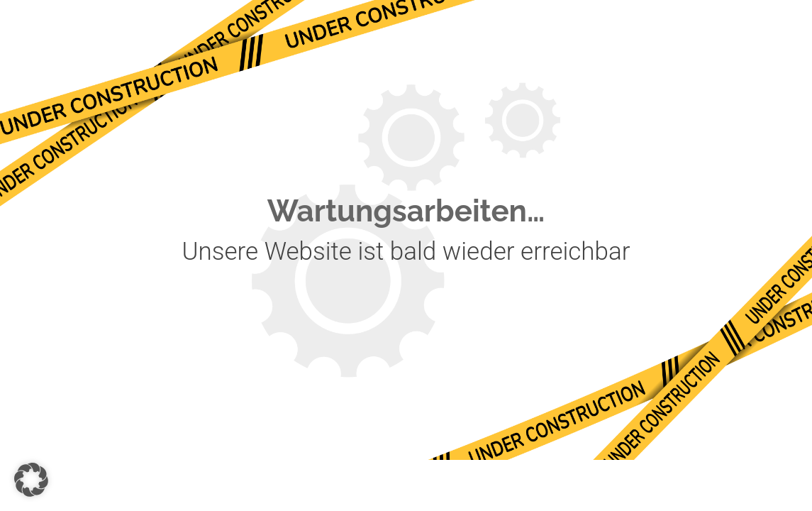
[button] (31, 480)
